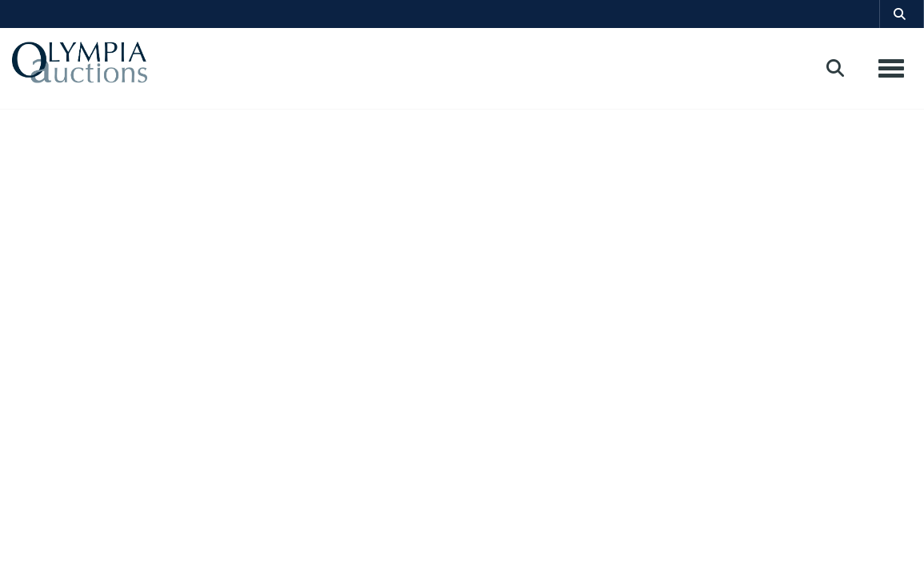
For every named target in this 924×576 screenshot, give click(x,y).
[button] (902, 14)
